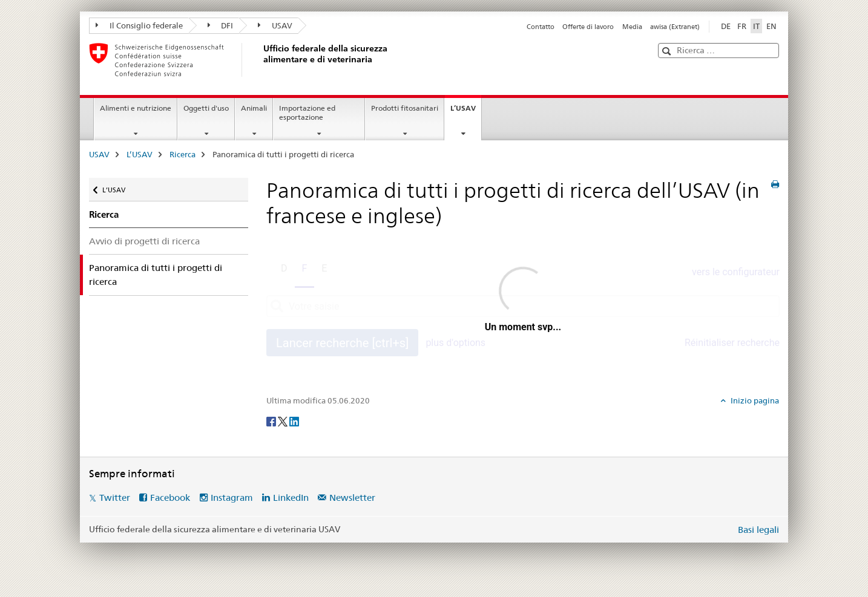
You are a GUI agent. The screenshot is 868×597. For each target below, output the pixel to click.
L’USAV (466, 112)
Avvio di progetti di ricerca (144, 241)
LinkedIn (291, 497)
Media (632, 27)
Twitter (115, 497)
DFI (221, 25)
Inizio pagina (754, 400)
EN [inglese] (771, 26)
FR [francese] (742, 26)
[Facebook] (272, 421)
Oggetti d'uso (206, 108)
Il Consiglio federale (139, 25)
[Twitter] (284, 421)
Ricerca (182, 154)
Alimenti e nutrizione (136, 108)
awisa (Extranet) (675, 27)
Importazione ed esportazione (307, 113)
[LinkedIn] (294, 421)
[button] (668, 51)
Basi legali (758, 530)
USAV (275, 25)
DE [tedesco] (726, 26)
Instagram (232, 497)
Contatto (541, 27)
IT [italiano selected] (756, 26)
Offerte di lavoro (588, 27)
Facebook (170, 497)
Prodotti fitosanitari (405, 108)
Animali (254, 108)
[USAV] (261, 60)
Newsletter (352, 497)
